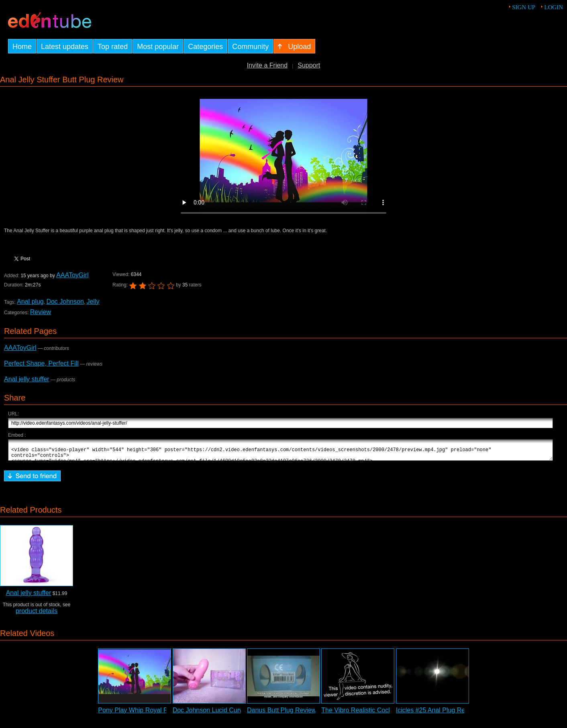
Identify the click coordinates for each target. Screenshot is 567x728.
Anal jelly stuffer (27, 379)
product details (37, 615)
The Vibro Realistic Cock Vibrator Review (380, 714)
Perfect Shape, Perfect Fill (41, 363)
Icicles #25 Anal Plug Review (437, 714)
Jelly (93, 302)
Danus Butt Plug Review (282, 714)
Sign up (524, 7)
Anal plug (30, 302)
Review (41, 312)
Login (554, 7)
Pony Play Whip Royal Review (141, 714)
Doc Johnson (65, 302)
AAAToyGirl (72, 275)
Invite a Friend (267, 65)
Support (309, 65)
